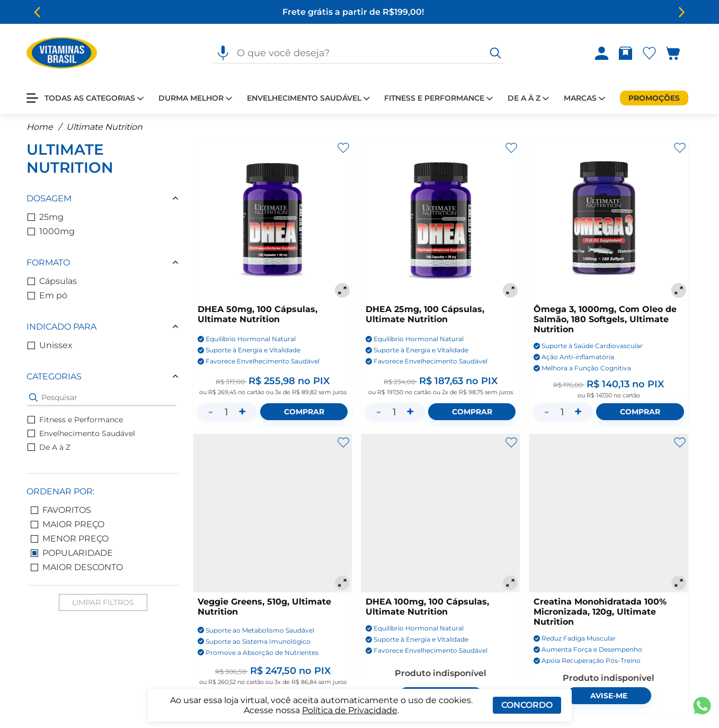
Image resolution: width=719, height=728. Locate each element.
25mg (46, 217)
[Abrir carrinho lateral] (680, 53)
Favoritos (61, 510)
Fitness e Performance (75, 420)
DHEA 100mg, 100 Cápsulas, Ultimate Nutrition (427, 607)
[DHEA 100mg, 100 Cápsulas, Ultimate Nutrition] (441, 513)
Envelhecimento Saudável (81, 433)
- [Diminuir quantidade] (211, 411)
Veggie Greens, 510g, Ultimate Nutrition (264, 607)
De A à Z (49, 447)
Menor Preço (70, 539)
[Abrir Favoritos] (649, 53)
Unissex (50, 345)
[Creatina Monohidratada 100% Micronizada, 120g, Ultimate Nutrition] (609, 513)
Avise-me (609, 696)
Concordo (527, 705)
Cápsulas (52, 281)
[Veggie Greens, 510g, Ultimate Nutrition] (273, 513)
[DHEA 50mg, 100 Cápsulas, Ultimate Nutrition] (273, 220)
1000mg (51, 231)
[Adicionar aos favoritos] (343, 148)
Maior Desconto (77, 567)
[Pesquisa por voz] (223, 53)
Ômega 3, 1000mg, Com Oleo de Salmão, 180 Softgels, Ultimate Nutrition (605, 319)
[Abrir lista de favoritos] (651, 53)
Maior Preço (68, 524)
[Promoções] (654, 98)
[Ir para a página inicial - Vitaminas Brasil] (62, 53)
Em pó (47, 295)
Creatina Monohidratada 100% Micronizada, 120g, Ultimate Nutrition (600, 612)
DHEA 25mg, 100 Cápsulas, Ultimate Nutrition (425, 314)
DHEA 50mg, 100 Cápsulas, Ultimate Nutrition (258, 314)
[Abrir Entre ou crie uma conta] (602, 53)
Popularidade (72, 553)
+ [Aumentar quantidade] (242, 411)
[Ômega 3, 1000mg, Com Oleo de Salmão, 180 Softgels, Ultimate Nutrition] (609, 220)
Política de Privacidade (350, 710)
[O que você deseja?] (495, 53)
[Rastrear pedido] (628, 53)
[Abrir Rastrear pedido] (625, 53)
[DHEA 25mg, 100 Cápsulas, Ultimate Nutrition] (441, 220)
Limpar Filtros (103, 602)
